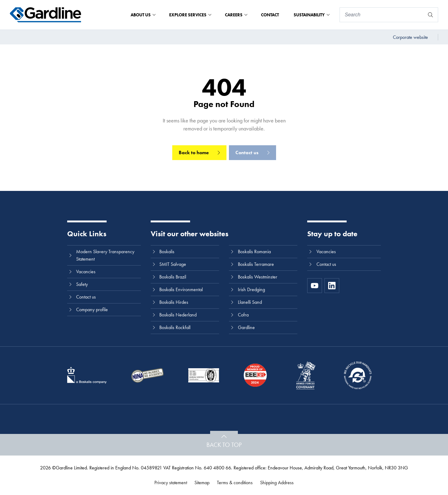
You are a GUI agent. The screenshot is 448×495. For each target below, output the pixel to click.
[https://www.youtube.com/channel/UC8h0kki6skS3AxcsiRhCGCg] (315, 286)
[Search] (382, 15)
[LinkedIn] (332, 286)
